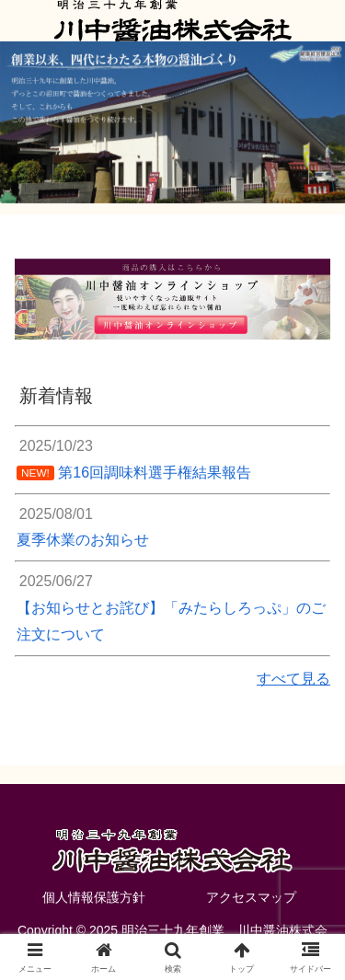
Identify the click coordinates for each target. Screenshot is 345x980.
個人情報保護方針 (94, 897)
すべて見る (293, 679)
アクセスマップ (251, 897)
